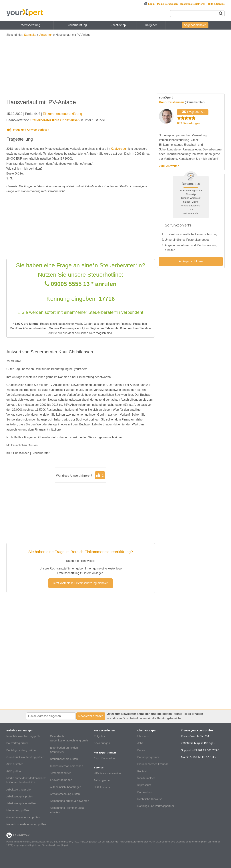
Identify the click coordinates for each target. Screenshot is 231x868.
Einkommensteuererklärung (62, 114)
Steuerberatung (77, 25)
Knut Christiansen (172, 102)
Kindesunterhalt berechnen (67, 766)
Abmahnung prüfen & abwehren (69, 801)
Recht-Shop (118, 25)
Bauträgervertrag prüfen (21, 750)
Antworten (46, 35)
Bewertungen (102, 743)
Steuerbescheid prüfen (64, 759)
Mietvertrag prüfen (18, 810)
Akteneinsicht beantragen (66, 787)
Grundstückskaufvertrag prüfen (25, 757)
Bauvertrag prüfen (17, 743)
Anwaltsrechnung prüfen (65, 794)
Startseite (30, 35)
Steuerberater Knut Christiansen (55, 120)
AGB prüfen (14, 771)
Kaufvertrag (119, 149)
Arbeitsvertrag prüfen (19, 789)
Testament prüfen (61, 773)
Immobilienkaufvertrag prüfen (24, 736)
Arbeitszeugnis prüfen (20, 796)
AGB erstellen (15, 764)
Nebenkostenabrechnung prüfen (26, 824)
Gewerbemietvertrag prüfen (23, 817)
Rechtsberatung (30, 25)
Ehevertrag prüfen (61, 780)
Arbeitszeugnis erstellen (21, 803)
